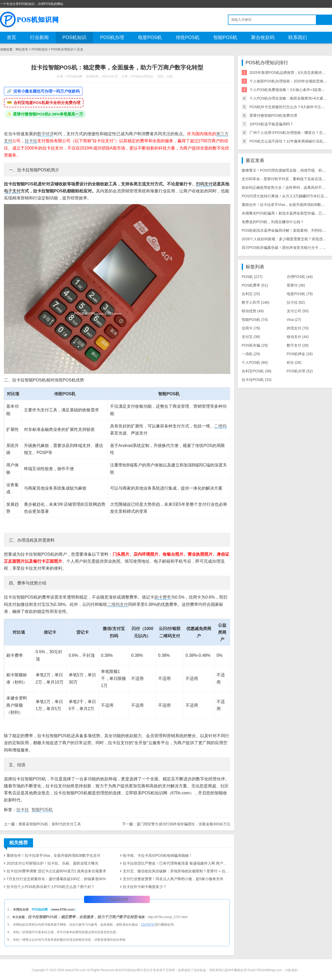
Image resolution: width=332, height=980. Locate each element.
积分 (294, 362)
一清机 (251, 354)
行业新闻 (39, 37)
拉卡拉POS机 (257, 380)
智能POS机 (225, 37)
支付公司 (298, 311)
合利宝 (251, 294)
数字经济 (46, 134)
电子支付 (12, 191)
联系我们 (298, 37)
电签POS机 (150, 37)
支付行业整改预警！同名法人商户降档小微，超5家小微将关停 (173, 879)
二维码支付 (118, 604)
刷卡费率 (163, 597)
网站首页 (22, 49)
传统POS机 (188, 37)
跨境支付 (298, 328)
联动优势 (253, 311)
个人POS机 (255, 362)
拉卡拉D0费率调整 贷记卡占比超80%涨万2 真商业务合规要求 (56, 871)
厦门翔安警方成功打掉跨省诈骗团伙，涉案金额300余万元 (183, 824)
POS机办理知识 (62, 49)
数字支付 (298, 345)
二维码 (220, 426)
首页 (11, 37)
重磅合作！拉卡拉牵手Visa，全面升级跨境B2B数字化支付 (53, 855)
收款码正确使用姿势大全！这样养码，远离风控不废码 (285, 187)
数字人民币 (256, 302)
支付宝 (251, 337)
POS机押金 (300, 354)
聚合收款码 (263, 37)
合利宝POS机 (257, 371)
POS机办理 (112, 37)
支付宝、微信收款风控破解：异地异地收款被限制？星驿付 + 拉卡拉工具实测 (177, 871)
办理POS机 (300, 277)
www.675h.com (63, 910)
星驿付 (296, 285)
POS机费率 (255, 285)
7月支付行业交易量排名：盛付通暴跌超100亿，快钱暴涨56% (56, 879)
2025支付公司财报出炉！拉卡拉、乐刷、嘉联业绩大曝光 (52, 863)
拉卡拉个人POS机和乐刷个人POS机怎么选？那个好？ (51, 887)
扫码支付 (204, 184)
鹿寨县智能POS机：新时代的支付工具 (50, 824)
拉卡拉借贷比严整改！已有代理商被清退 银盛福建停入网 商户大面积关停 (177, 863)
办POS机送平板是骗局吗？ (272, 124)
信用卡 (251, 328)
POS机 (252, 277)
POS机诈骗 (255, 345)
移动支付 (298, 337)
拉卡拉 (31, 141)
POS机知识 (74, 37)
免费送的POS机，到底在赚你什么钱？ (273, 222)
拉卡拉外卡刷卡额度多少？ (145, 887)
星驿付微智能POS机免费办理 (273, 115)
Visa (294, 320)
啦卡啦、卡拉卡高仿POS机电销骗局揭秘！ (158, 855)
